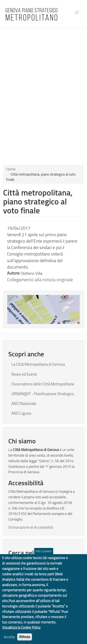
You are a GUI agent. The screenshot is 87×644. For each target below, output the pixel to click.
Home (11, 169)
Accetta (9, 640)
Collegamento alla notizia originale (40, 279)
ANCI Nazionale (24, 403)
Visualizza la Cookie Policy (21, 630)
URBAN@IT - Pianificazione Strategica (43, 394)
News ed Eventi (24, 374)
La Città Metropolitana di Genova (38, 364)
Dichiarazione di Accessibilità (31, 527)
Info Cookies (43, 554)
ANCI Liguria (21, 413)
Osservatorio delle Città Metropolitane (43, 384)
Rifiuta (25, 640)
